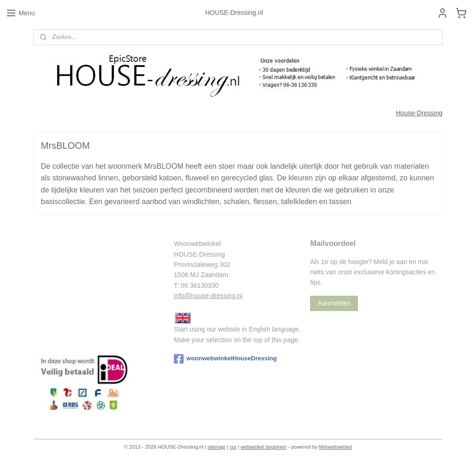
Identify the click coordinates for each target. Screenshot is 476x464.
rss (233, 447)
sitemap (216, 447)
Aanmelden (334, 303)
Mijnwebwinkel (335, 447)
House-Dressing (419, 113)
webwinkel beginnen (264, 447)
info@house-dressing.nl (208, 296)
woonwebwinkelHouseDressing (225, 359)
